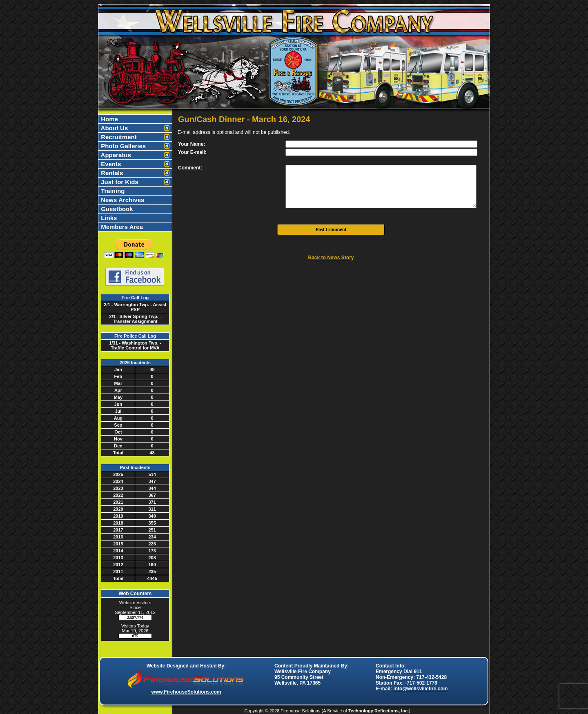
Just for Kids (119, 182)
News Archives (122, 200)
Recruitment (118, 137)
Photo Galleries (122, 146)
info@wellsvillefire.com (420, 689)
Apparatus (115, 155)
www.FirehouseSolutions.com (186, 692)
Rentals (111, 173)
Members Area (121, 227)
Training (112, 191)
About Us (114, 128)
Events (110, 164)
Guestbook (116, 209)
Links (108, 218)
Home (109, 119)
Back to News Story (331, 258)
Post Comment (331, 229)
